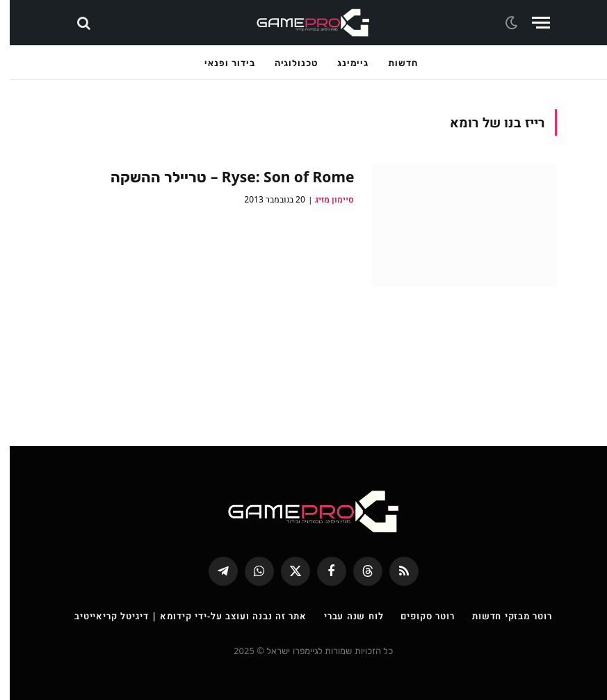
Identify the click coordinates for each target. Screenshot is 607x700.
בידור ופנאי (220, 63)
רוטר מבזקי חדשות (502, 616)
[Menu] (531, 23)
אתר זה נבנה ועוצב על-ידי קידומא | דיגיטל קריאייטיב (181, 616)
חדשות (393, 63)
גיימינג (343, 63)
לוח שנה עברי (344, 616)
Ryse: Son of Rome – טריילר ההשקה (223, 177)
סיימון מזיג (325, 199)
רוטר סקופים (418, 616)
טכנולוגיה (286, 63)
